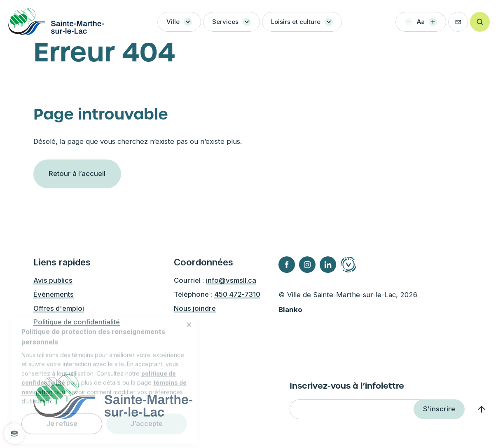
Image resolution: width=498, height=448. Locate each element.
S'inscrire (439, 409)
